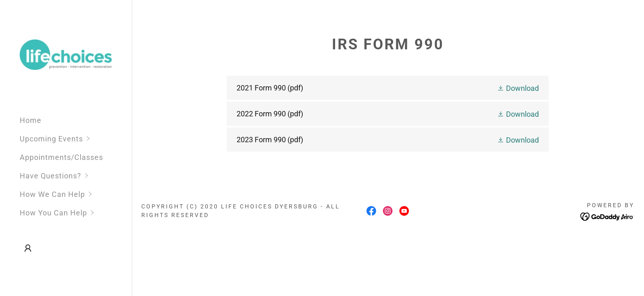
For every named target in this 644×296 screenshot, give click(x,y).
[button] (76, 139)
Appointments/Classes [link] (61, 157)
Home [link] (31, 120)
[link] (66, 54)
